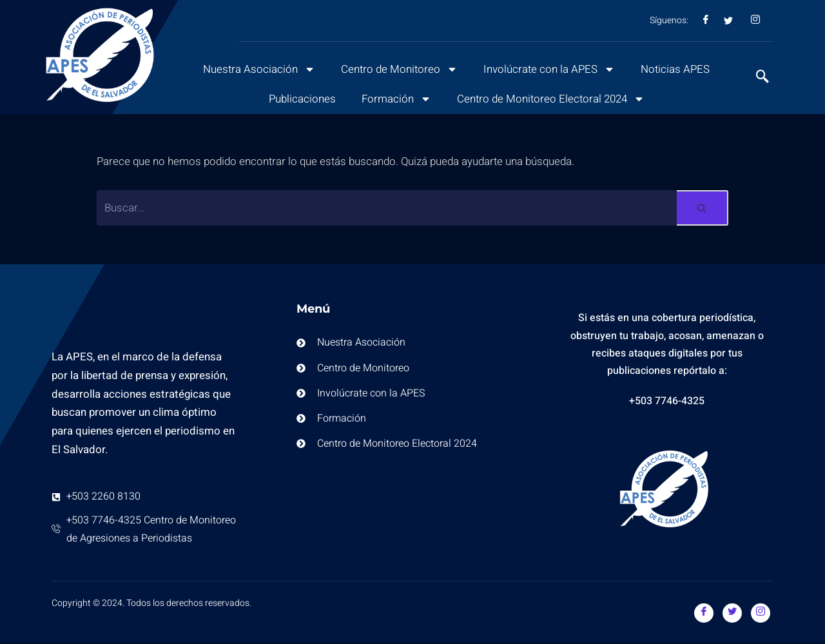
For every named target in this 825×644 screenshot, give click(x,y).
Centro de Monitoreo (399, 69)
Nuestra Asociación (257, 69)
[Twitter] (732, 614)
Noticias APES (677, 69)
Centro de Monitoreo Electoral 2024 (551, 99)
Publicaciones (301, 99)
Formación (395, 99)
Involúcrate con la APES (550, 69)
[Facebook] (704, 614)
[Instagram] (761, 614)
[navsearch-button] (756, 78)
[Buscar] (387, 209)
